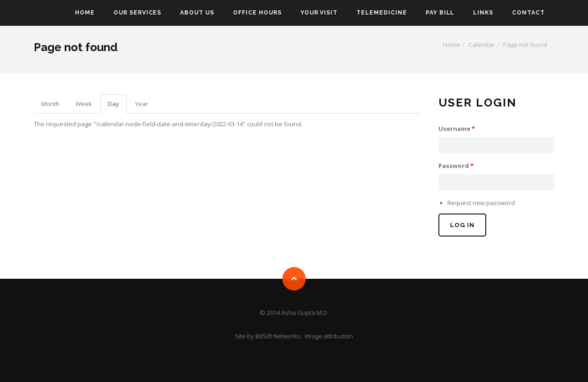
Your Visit (319, 13)
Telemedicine (382, 13)
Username (457, 129)
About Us (197, 13)
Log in (462, 225)
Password (456, 166)
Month (50, 104)
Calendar (482, 45)
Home (85, 13)
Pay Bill (440, 13)
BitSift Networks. (279, 336)
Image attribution (329, 336)
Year (142, 104)
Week (84, 104)
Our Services (138, 13)
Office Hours (257, 13)
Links (483, 13)
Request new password (481, 203)
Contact (528, 13)
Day (117, 107)
